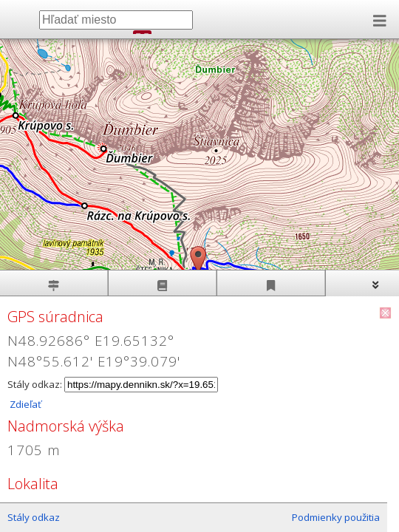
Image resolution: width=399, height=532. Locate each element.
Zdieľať (24, 404)
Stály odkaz (34, 517)
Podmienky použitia (336, 517)
